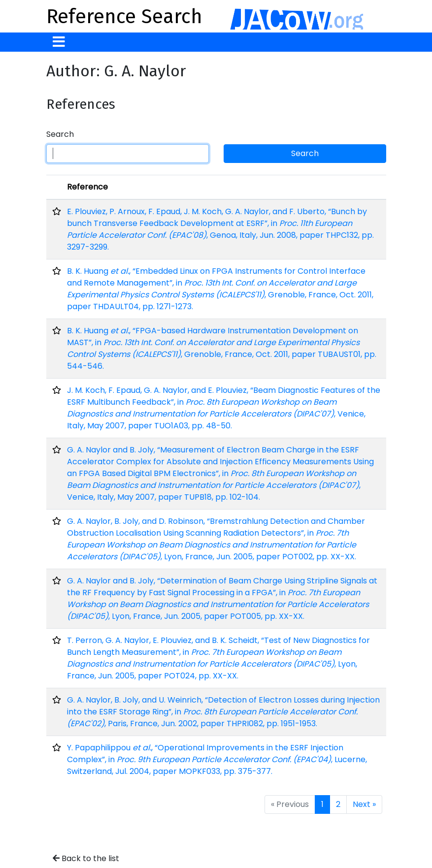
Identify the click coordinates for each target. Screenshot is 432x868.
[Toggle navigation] (59, 42)
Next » (364, 804)
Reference (87, 187)
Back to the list (86, 858)
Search (60, 134)
